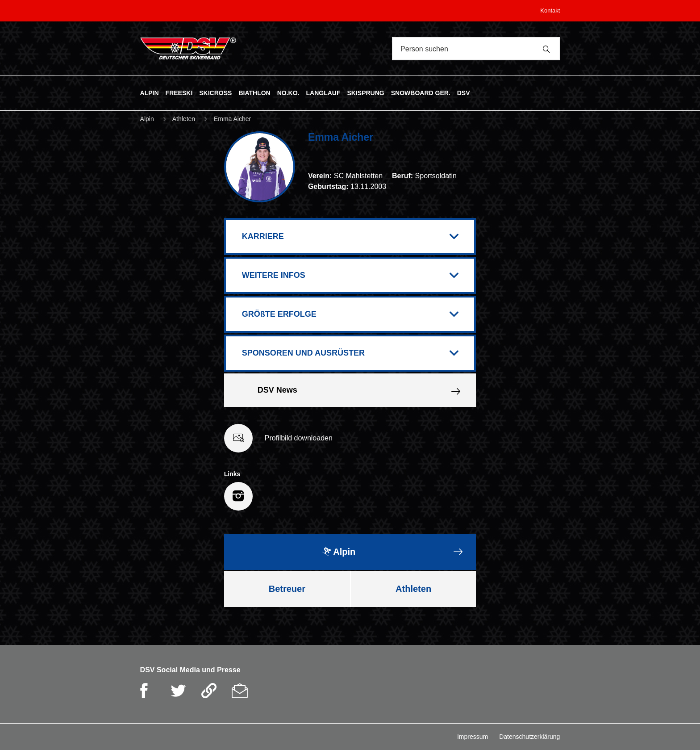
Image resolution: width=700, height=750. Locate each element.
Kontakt (550, 10)
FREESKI (179, 92)
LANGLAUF (323, 92)
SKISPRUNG (365, 92)
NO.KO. (288, 92)
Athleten (184, 119)
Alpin (148, 119)
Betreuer (287, 589)
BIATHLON (254, 92)
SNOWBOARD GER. (421, 92)
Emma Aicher (232, 119)
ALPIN (150, 92)
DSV (464, 92)
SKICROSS (215, 92)
